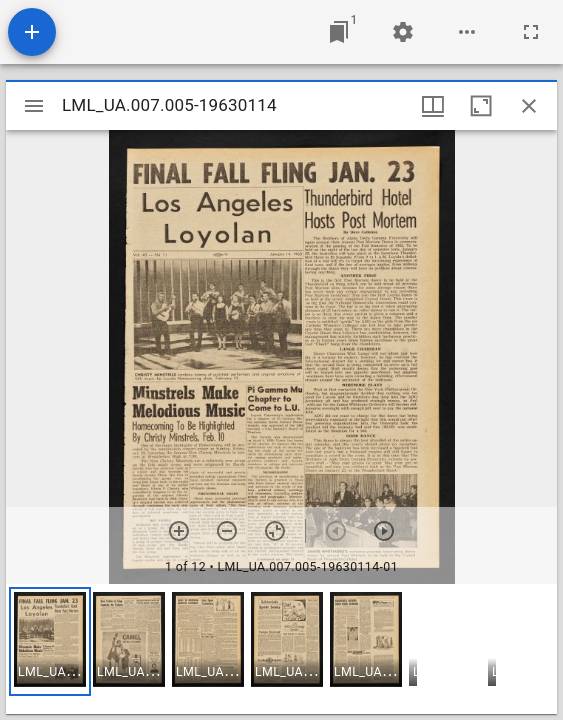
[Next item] (384, 531)
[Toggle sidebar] (34, 106)
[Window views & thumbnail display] (433, 106)
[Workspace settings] (403, 32)
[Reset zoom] (275, 531)
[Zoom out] (227, 531)
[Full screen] (531, 32)
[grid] (281, 649)
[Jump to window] (339, 32)
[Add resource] (32, 32)
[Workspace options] (467, 32)
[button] (50, 641)
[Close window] (529, 106)
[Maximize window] (481, 106)
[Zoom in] (179, 531)
